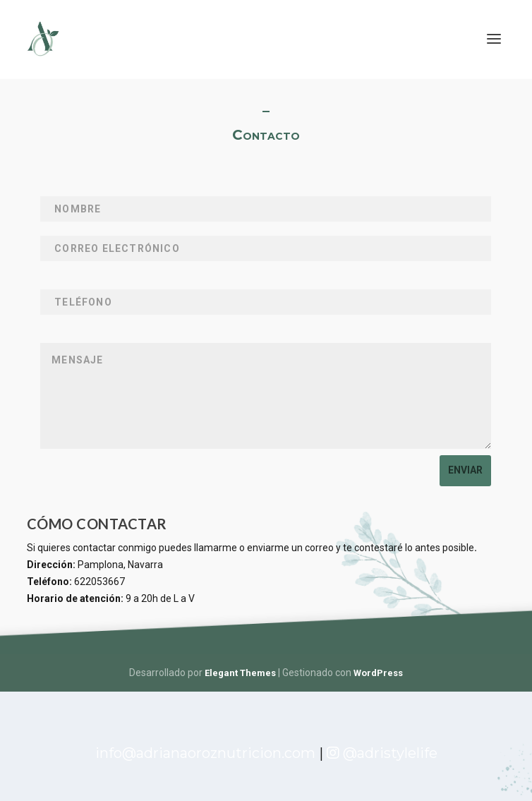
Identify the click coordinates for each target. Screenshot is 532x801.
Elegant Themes (240, 673)
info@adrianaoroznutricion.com (207, 753)
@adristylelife (382, 753)
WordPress (378, 673)
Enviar (465, 470)
